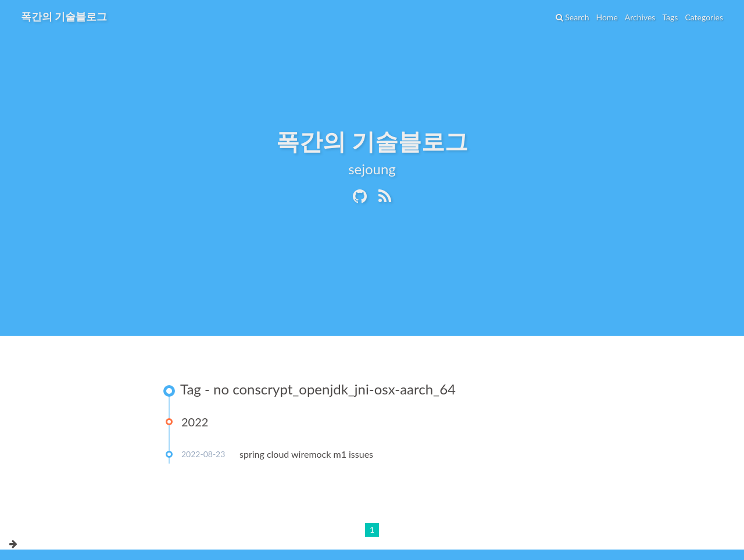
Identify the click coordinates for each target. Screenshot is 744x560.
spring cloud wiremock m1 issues (306, 454)
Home (607, 17)
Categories (704, 17)
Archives (640, 17)
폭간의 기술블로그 (64, 16)
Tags (670, 17)
